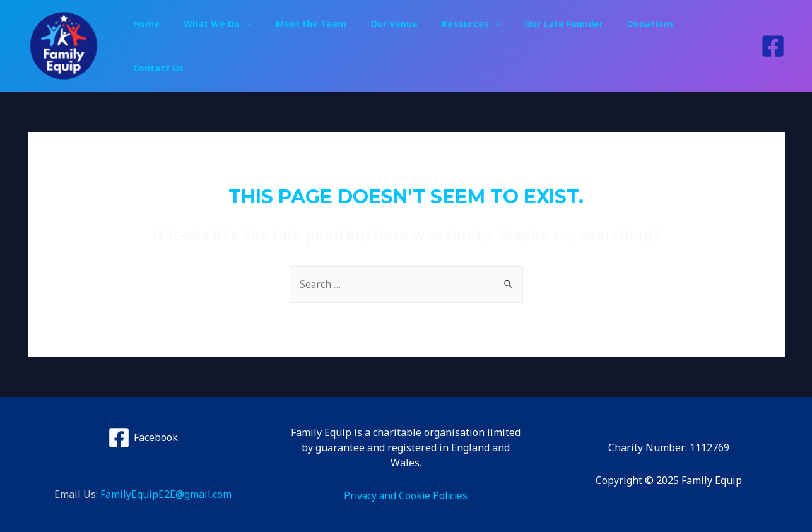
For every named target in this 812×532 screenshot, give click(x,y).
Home (182, 46)
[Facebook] (773, 46)
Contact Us (714, 46)
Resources (480, 46)
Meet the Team (333, 46)
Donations (648, 46)
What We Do (246, 46)
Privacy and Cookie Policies (406, 495)
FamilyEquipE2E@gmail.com (166, 495)
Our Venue (410, 46)
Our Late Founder (568, 46)
